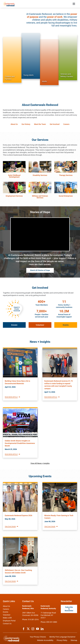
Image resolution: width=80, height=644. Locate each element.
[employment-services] (14, 183)
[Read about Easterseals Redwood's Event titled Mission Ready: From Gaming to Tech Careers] (60, 497)
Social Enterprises (66, 196)
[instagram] (33, 629)
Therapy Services (66, 175)
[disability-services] (40, 162)
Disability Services (40, 175)
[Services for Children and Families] (12, 60)
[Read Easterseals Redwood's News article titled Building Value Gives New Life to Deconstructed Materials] (20, 363)
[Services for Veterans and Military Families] (68, 57)
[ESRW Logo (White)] (11, 636)
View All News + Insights (40, 463)
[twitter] (28, 629)
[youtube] (37, 629)
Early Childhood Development (14, 176)
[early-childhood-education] (14, 162)
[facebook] (24, 629)
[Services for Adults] (49, 62)
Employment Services (14, 196)
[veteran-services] (40, 183)
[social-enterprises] (66, 183)
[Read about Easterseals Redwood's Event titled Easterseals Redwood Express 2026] (20, 497)
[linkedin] (42, 629)
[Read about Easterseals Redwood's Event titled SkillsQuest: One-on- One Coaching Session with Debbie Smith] (20, 552)
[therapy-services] (66, 162)
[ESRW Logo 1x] (9, 2)
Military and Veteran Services (40, 197)
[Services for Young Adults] (31, 56)
